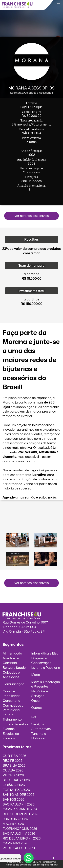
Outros (36, 708)
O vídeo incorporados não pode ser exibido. (32, 518)
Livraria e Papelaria (46, 668)
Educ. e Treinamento (12, 717)
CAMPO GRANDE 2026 (20, 809)
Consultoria (12, 701)
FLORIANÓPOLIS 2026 (20, 829)
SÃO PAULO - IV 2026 (19, 833)
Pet (34, 717)
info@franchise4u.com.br (21, 636)
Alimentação (12, 653)
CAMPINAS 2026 (16, 843)
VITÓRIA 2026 (13, 775)
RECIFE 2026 (13, 761)
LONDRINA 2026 (15, 819)
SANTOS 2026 (14, 799)
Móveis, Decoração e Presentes (46, 684)
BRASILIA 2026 (14, 765)
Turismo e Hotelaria (39, 736)
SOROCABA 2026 (16, 780)
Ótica (35, 701)
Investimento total (31, 291)
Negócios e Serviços (40, 693)
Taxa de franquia (32, 266)
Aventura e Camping (11, 660)
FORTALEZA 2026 (16, 790)
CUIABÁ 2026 (13, 770)
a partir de (32, 274)
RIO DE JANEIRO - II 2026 (22, 838)
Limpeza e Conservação (41, 660)
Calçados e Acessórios (11, 675)
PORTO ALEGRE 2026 (19, 848)
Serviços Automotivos (41, 726)
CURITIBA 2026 (14, 756)
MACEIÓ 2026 (13, 824)
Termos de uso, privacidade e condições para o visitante (32, 865)
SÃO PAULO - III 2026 (19, 804)
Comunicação (14, 684)
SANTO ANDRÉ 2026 (19, 795)
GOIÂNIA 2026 (14, 785)
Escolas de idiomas (11, 736)
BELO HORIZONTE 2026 (21, 814)
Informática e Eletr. (45, 653)
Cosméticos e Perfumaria (13, 708)
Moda (36, 675)
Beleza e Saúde (14, 668)
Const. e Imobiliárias (12, 693)
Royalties (32, 239)
